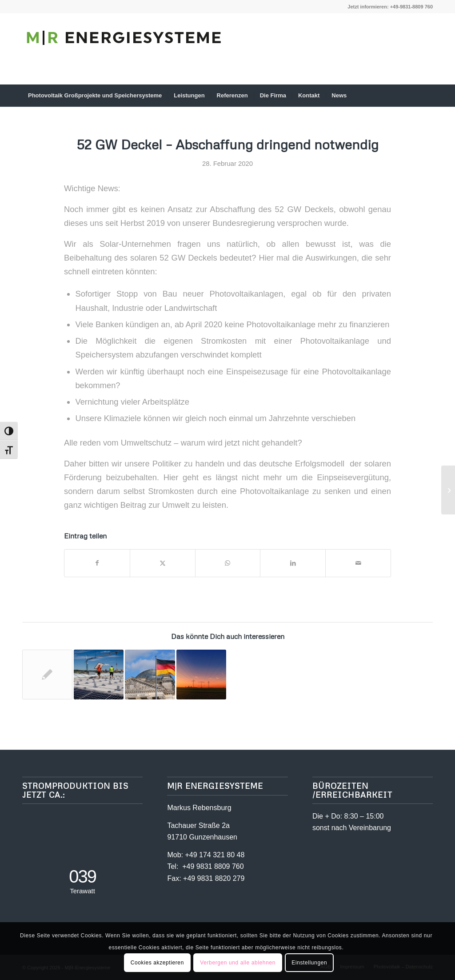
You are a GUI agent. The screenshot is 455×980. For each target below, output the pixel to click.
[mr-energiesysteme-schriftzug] (124, 56)
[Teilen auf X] (163, 563)
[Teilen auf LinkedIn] (293, 563)
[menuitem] (95, 96)
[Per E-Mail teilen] (358, 563)
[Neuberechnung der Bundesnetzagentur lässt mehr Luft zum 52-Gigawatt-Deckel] (448, 490)
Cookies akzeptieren (157, 963)
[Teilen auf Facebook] (97, 563)
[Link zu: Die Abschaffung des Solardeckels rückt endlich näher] (202, 675)
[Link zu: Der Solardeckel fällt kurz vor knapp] (99, 675)
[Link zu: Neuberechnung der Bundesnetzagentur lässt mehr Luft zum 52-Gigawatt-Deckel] (47, 675)
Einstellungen (309, 963)
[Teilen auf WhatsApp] (228, 563)
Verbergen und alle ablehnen (238, 963)
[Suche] (427, 96)
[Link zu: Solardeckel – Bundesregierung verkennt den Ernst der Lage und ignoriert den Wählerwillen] (150, 675)
